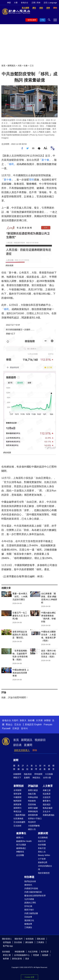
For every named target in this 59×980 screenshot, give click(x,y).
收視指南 (30, 939)
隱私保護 (41, 939)
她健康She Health (24, 841)
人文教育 (48, 786)
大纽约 (15, 720)
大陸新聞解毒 (34, 826)
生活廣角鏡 (43, 838)
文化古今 (47, 811)
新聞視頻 (19, 786)
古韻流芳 (47, 797)
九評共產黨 (29, 899)
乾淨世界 (45, 952)
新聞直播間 (32, 20)
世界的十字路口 (35, 819)
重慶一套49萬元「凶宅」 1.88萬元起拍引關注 (20, 596)
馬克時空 (32, 822)
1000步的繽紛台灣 (45, 868)
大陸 (20, 66)
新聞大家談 (33, 790)
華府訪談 (17, 811)
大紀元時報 (33, 952)
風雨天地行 (29, 910)
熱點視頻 (28, 774)
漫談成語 (47, 804)
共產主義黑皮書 (31, 913)
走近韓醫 (20, 855)
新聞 (16, 760)
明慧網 (36, 955)
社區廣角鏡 (18, 819)
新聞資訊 (11, 66)
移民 (11, 164)
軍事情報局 (33, 811)
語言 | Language (50, 3)
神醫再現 (20, 852)
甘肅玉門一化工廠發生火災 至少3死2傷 (21, 616)
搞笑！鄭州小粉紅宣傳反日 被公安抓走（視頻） (49, 654)
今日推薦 (49, 774)
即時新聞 (38, 774)
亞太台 (18, 724)
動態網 (45, 955)
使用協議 (7, 942)
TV (43, 20)
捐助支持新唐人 (22, 750)
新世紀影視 (17, 959)
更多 (27, 959)
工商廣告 (28, 927)
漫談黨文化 (29, 920)
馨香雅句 (47, 801)
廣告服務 (29, 942)
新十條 (45, 160)
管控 (32, 180)
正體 (33, 3)
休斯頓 (47, 720)
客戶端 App (8, 946)
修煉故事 (28, 924)
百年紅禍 (28, 906)
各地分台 (25, 3)
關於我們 (19, 939)
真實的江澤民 (30, 903)
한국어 (24, 728)
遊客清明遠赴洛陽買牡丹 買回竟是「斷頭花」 (20, 635)
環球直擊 (17, 794)
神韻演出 (36, 778)
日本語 (16, 728)
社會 (26, 66)
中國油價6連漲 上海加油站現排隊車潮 (21, 673)
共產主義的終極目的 (33, 892)
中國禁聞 (17, 797)
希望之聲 (7, 955)
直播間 (28, 745)
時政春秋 (32, 801)
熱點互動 (32, 794)
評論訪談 (33, 786)
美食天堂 (42, 848)
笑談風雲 (47, 794)
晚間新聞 (17, 801)
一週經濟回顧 (19, 815)
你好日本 (42, 841)
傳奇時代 (28, 885)
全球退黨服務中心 (22, 955)
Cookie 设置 (29, 977)
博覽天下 (17, 778)
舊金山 (9, 724)
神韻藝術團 (20, 952)
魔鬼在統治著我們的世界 (35, 896)
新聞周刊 (17, 808)
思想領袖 (32, 804)
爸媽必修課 (48, 808)
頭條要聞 (17, 774)
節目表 (17, 745)
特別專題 (29, 877)
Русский (6, 728)
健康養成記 (21, 848)
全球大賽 (47, 778)
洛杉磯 (31, 720)
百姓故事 (28, 917)
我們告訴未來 (30, 881)
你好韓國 (42, 845)
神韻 (9, 3)
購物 (35, 750)
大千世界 (42, 859)
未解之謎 (47, 790)
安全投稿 (18, 942)
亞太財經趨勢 (19, 822)
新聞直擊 (17, 804)
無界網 (6, 959)
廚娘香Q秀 (43, 862)
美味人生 (42, 852)
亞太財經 (17, 826)
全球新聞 (17, 790)
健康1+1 (20, 838)
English (38, 724)
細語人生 (32, 829)
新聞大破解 (33, 808)
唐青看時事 (33, 815)
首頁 (3, 66)
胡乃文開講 (21, 845)
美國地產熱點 (49, 815)
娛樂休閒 (43, 833)
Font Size (45, 148)
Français (48, 724)
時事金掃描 (33, 797)
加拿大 (23, 720)
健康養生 (21, 833)
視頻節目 (40, 740)
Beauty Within (44, 855)
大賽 (16, 3)
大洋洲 (39, 720)
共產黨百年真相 (31, 888)
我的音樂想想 (44, 873)
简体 (39, 3)
